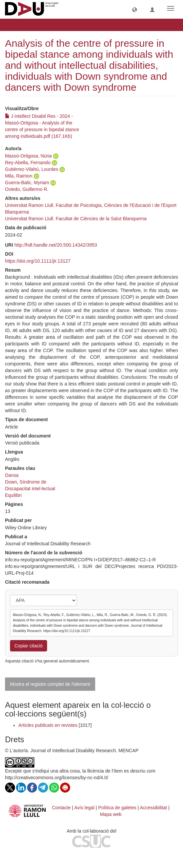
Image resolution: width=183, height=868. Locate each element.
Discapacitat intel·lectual (30, 489)
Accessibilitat (153, 808)
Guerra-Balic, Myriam (27, 183)
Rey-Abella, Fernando (28, 163)
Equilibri (13, 495)
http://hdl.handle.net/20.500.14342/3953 (56, 245)
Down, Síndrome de (26, 482)
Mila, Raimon (19, 176)
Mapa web (111, 814)
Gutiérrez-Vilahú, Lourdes (32, 169)
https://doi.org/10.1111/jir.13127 (38, 261)
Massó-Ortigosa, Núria (28, 156)
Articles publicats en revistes (48, 725)
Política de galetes (117, 808)
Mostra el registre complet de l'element (50, 684)
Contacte (61, 808)
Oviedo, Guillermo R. (27, 189)
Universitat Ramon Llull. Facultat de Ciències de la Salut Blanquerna (76, 219)
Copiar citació (29, 646)
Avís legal (84, 808)
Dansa (12, 475)
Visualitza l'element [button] (32, 25)
